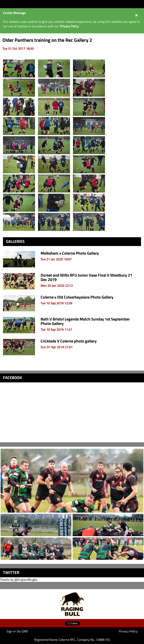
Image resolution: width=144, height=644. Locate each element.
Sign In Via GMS (17, 631)
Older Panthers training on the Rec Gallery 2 (47, 40)
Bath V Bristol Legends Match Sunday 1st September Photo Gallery (85, 321)
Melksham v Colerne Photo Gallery (70, 253)
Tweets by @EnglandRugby (19, 580)
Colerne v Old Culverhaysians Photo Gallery (77, 297)
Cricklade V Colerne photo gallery (69, 341)
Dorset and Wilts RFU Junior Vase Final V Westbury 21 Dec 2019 (86, 277)
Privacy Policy (128, 631)
